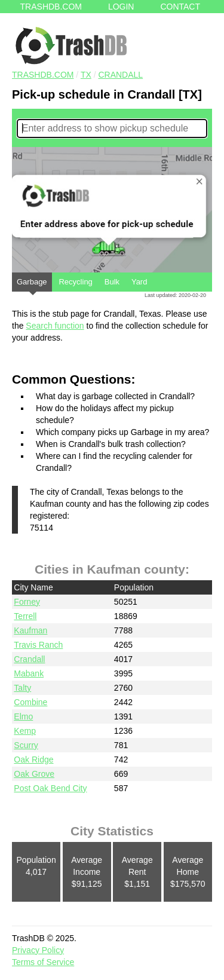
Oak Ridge (33, 759)
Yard (139, 282)
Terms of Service (43, 962)
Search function (55, 326)
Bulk (112, 282)
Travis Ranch (38, 645)
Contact (180, 7)
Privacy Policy (38, 950)
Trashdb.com (51, 7)
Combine (30, 702)
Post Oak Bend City (50, 788)
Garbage (32, 284)
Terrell (25, 616)
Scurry (26, 745)
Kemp (25, 731)
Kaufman (30, 630)
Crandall (120, 75)
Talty (22, 688)
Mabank (29, 673)
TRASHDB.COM (43, 75)
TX (86, 75)
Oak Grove (34, 774)
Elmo (23, 716)
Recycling (75, 282)
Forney (27, 602)
